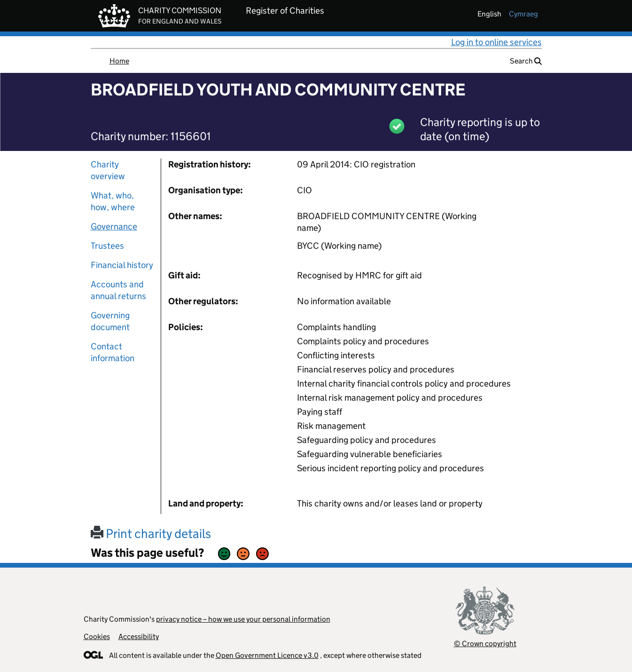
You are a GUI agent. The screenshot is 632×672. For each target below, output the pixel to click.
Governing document (110, 321)
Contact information (113, 352)
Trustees (107, 246)
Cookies (97, 636)
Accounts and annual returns (118, 290)
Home (119, 61)
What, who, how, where (113, 201)
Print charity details (151, 534)
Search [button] (526, 61)
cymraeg (523, 14)
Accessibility (139, 636)
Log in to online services (496, 42)
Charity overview (108, 170)
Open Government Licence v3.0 (267, 655)
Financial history (122, 265)
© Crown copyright (485, 644)
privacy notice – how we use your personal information (243, 619)
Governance (114, 226)
